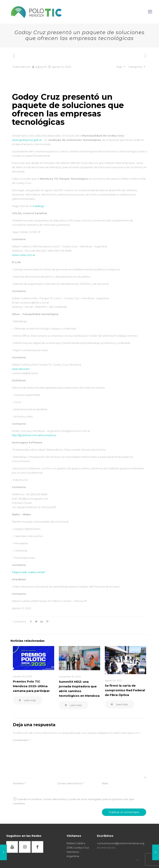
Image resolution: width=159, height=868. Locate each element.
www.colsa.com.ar (23, 255)
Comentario (21, 740)
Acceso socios (106, 848)
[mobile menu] (150, 12)
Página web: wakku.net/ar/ (28, 572)
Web (105, 783)
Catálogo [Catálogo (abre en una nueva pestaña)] (38, 206)
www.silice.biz (21, 369)
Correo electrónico (71, 783)
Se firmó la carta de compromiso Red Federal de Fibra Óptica (125, 690)
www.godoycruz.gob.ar (27, 140)
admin (39, 67)
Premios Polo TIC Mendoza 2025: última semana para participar (31, 686)
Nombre (19, 783)
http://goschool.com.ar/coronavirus (34, 435)
